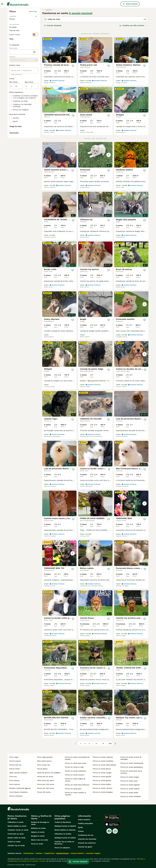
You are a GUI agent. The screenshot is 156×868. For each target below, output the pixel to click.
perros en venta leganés (130, 785)
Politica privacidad (85, 823)
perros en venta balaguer (103, 792)
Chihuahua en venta (15, 822)
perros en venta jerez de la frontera (131, 772)
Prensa (81, 831)
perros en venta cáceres (102, 788)
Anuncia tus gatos (85, 847)
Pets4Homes (28, 853)
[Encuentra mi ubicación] (34, 103)
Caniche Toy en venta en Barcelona (64, 843)
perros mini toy (15, 765)
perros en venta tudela (102, 784)
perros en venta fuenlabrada (132, 763)
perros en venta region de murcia (75, 780)
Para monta (16, 35)
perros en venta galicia (102, 780)
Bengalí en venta (38, 836)
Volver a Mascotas (15, 16)
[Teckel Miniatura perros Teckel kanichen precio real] (59, 155)
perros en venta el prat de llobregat (131, 758)
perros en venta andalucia (75, 771)
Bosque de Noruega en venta (40, 823)
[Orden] (133, 25)
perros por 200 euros (46, 784)
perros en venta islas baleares (77, 785)
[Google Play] (112, 817)
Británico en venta (38, 828)
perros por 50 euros (45, 777)
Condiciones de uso (86, 835)
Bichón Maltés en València (65, 830)
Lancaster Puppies (93, 853)
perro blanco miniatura (18, 792)
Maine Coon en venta (39, 840)
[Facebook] (109, 831)
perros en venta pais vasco (76, 763)
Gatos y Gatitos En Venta (41, 817)
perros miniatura (16, 796)
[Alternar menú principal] (2, 4)
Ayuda (80, 827)
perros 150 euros (44, 792)
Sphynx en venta (38, 832)
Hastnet (39, 853)
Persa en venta (37, 844)
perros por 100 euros (45, 788)
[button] (59, 100)
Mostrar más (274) (18, 91)
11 (103, 744)
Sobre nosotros (84, 820)
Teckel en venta (14, 842)
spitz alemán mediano (18, 773)
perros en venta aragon (130, 777)
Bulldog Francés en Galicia (65, 838)
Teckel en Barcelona (63, 822)
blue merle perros (44, 761)
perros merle (15, 769)
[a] (32, 137)
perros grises (42, 769)
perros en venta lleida (129, 793)
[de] (16, 137)
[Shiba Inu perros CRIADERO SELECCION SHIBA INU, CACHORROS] (59, 100)
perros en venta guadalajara (132, 767)
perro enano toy (44, 765)
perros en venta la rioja (74, 767)
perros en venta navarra (75, 775)
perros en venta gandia (102, 777)
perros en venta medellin (131, 796)
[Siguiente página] (115, 744)
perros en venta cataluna (103, 757)
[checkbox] (11, 57)
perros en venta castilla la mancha (75, 794)
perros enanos (15, 761)
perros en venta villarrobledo (104, 765)
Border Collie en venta (17, 838)
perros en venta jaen (73, 789)
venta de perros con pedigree (49, 773)
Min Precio (14, 133)
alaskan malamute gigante (20, 788)
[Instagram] (115, 831)
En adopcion (28, 29)
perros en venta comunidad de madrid (77, 758)
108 (110, 744)
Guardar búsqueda (53, 25)
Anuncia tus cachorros (87, 843)
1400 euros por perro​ (46, 780)
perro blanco (14, 780)
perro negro (14, 757)
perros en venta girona (102, 769)
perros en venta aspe (129, 781)
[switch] (24, 43)
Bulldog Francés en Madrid (65, 826)
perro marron (15, 784)
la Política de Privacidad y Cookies (32, 861)
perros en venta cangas (102, 773)
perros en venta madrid (130, 789)
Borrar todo (33, 11)
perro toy (13, 777)
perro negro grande (45, 757)
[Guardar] (73, 66)
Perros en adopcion (62, 848)
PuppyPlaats (49, 853)
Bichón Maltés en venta (17, 826)
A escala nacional (81, 13)
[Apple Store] (112, 824)
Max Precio (29, 133)
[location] (24, 103)
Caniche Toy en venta (16, 846)
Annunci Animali (77, 853)
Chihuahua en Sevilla (63, 834)
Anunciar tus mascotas (87, 839)
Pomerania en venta (16, 834)
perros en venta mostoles (103, 761)
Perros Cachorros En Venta (17, 817)
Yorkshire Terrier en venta (18, 830)
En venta (15, 29)
